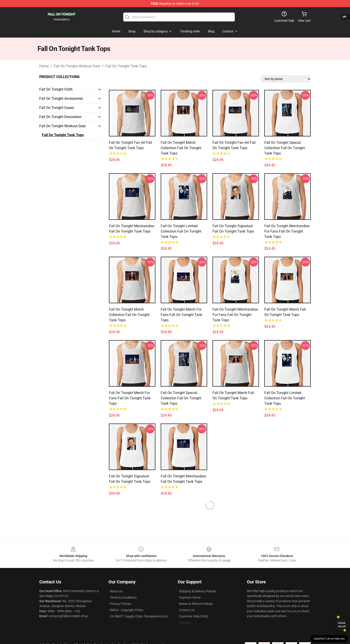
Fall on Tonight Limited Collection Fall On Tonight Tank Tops (181, 231)
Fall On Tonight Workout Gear (77, 66)
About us (116, 591)
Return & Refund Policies (196, 604)
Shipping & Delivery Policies (198, 591)
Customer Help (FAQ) (194, 616)
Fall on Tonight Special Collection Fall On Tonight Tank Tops (285, 148)
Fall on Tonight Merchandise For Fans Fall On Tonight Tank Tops (287, 231)
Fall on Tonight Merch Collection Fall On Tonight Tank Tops (181, 148)
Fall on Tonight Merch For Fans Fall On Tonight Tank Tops (181, 315)
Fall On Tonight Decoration (60, 117)
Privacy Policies (121, 604)
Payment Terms (190, 597)
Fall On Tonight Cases (57, 108)
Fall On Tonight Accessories (61, 99)
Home (44, 66)
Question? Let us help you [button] (329, 639)
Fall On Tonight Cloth (56, 89)
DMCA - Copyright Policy (127, 610)
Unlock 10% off (342, 625)
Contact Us (187, 610)
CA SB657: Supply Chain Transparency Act (139, 616)
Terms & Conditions (123, 597)
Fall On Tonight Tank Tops (126, 66)
